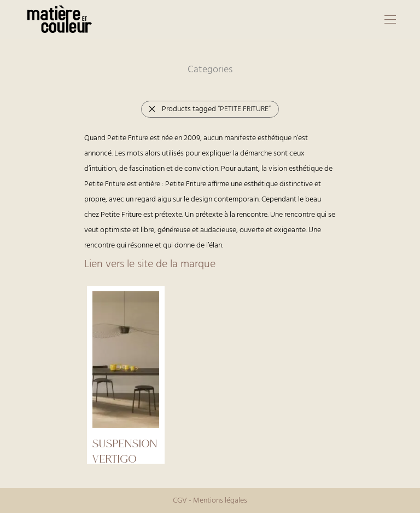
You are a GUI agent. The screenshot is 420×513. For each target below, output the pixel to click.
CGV (180, 501)
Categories (210, 70)
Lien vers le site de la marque (150, 264)
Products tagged (209, 109)
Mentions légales (220, 501)
